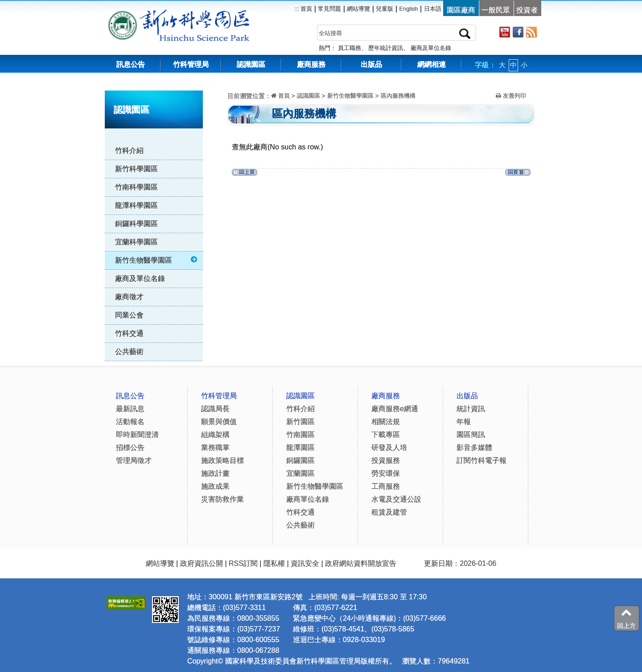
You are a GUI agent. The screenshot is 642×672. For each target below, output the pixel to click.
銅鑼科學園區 (136, 224)
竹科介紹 (129, 150)
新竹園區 (300, 422)
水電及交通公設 (396, 499)
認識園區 (251, 64)
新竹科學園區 (136, 169)
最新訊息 (130, 409)
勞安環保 (386, 473)
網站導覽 (358, 9)
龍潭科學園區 (136, 205)
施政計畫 (215, 473)
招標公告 (130, 447)
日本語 (433, 9)
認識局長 (215, 409)
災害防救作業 (222, 499)
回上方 (626, 618)
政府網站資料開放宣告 (361, 563)
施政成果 (215, 486)
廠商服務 (311, 64)
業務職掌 (215, 447)
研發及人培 (389, 447)
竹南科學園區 (136, 187)
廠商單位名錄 (308, 499)
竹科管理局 (191, 64)
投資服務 (386, 460)
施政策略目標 (222, 460)
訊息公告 (131, 64)
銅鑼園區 (300, 460)
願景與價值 (219, 422)
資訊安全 (305, 563)
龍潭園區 (300, 447)
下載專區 (386, 435)
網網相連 (432, 64)
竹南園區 (300, 435)
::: (210, 85)
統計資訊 (471, 409)
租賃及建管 (389, 512)
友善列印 (511, 96)
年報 (464, 422)
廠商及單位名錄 (431, 48)
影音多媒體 (474, 447)
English (409, 9)
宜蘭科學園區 (136, 242)
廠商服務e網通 (395, 409)
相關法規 (386, 422)
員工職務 (350, 48)
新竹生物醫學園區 (157, 260)
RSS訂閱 (243, 563)
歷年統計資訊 (386, 48)
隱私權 (274, 563)
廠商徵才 (129, 297)
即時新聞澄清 (137, 435)
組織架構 (215, 435)
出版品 (371, 64)
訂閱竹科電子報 (481, 460)
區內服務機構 (398, 96)
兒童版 (385, 9)
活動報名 (130, 422)
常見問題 (329, 9)
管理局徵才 (134, 460)
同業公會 (129, 315)
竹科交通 (129, 333)
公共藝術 (129, 352)
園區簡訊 (471, 435)
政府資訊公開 (202, 563)
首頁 (306, 9)
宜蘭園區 (300, 473)
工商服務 (386, 486)
